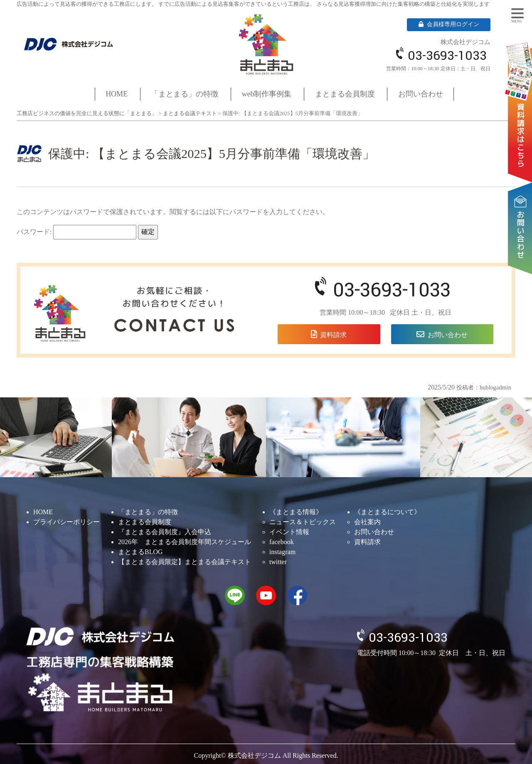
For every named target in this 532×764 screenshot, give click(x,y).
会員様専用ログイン (449, 24)
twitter (278, 562)
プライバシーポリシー (66, 522)
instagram (282, 552)
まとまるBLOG (140, 552)
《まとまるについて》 (387, 512)
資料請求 (522, 100)
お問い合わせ (522, 202)
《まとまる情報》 (296, 512)
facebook (282, 542)
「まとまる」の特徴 (185, 94)
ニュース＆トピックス (303, 522)
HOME (117, 94)
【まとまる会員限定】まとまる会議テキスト (185, 562)
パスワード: (76, 232)
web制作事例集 (267, 94)
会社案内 (367, 522)
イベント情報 (289, 532)
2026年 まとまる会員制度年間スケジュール (185, 542)
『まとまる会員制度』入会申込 (165, 532)
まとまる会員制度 (345, 94)
